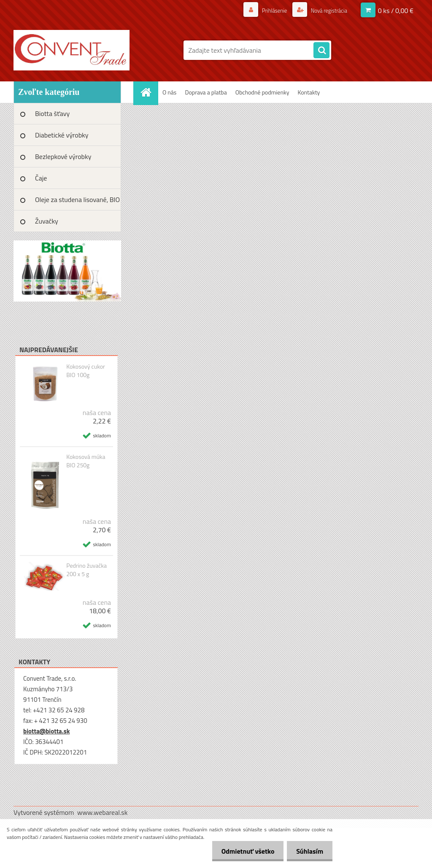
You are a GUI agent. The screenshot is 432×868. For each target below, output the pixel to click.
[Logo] (72, 50)
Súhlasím (308, 851)
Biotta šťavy (52, 113)
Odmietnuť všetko (244, 851)
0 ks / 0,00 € (396, 11)
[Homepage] (148, 92)
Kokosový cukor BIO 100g (86, 371)
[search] (321, 51)
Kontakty (309, 92)
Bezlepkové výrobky (63, 156)
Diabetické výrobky (62, 135)
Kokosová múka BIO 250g (86, 461)
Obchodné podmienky (262, 92)
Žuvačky (47, 221)
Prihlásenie (270, 10)
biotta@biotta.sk (46, 731)
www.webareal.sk (103, 812)
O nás (169, 92)
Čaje (41, 178)
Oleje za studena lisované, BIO (77, 199)
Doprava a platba (206, 92)
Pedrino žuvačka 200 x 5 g (86, 570)
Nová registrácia (327, 10)
